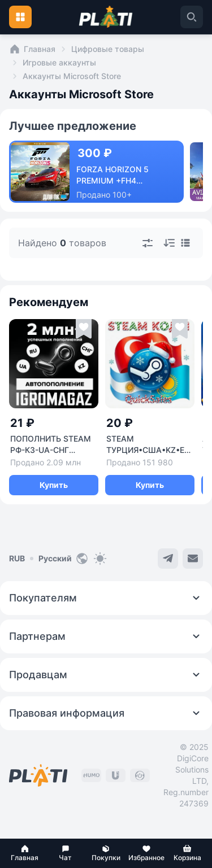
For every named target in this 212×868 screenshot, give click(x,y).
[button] (25, 853)
